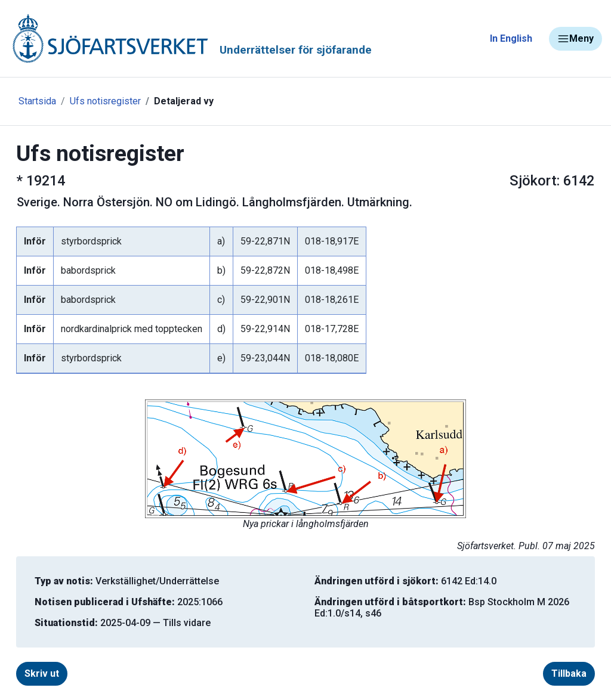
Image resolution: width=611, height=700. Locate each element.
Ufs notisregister (105, 101)
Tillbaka (569, 673)
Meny (575, 39)
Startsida (37, 101)
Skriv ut (42, 673)
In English (511, 38)
